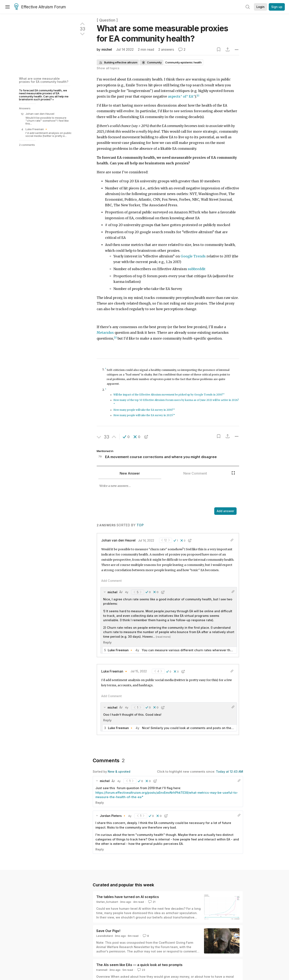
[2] (115, 338)
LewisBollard (105, 936)
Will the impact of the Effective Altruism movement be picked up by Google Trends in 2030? (168, 395)
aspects (174, 96)
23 (141, 970)
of (185, 96)
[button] (126, 437)
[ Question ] (107, 20)
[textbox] (163, 494)
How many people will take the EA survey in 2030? (143, 410)
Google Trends (193, 256)
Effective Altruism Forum (40, 7)
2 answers (166, 50)
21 (151, 902)
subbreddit (197, 269)
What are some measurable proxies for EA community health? (44, 80)
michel (107, 50)
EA (191, 96)
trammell (102, 970)
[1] (198, 96)
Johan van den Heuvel (118, 540)
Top (140, 525)
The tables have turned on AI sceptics (128, 897)
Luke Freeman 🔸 (115, 671)
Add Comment (112, 581)
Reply (107, 642)
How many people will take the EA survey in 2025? (143, 415)
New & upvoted (119, 772)
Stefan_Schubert (107, 902)
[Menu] (8, 7)
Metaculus (105, 333)
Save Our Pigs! (108, 931)
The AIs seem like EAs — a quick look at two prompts (139, 965)
